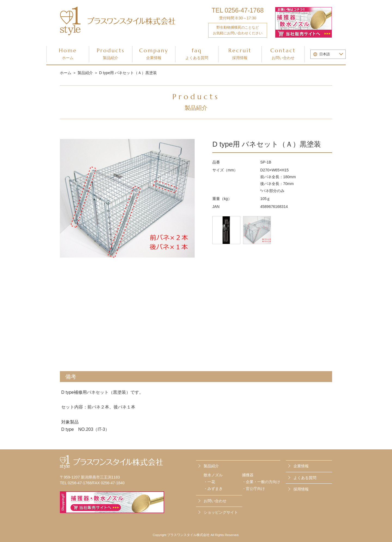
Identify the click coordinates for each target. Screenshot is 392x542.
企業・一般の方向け (263, 482)
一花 (211, 482)
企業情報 (301, 466)
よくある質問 (305, 477)
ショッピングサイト (221, 511)
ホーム (66, 73)
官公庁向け (255, 488)
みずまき (215, 488)
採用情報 (301, 489)
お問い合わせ (305, 500)
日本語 (325, 54)
